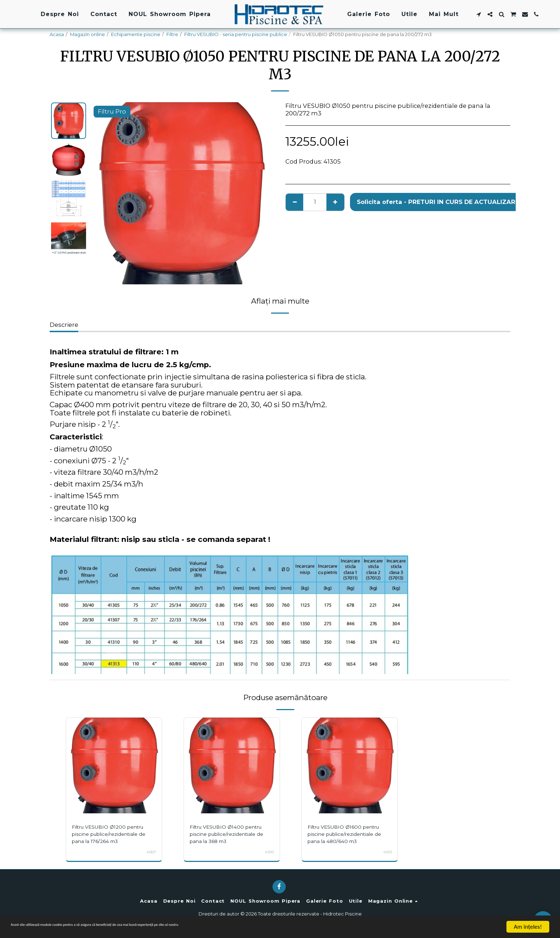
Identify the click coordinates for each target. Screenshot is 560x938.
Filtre (172, 34)
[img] (114, 765)
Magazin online (87, 34)
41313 (386, 852)
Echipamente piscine (136, 34)
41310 (268, 852)
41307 (150, 852)
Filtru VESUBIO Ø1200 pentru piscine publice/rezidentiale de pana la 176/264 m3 (112, 837)
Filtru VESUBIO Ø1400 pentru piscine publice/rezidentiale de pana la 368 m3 (230, 837)
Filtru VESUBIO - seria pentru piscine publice (236, 34)
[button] (479, 14)
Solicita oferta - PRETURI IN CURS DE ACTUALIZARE (438, 202)
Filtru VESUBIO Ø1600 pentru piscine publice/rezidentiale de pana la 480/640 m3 (348, 837)
